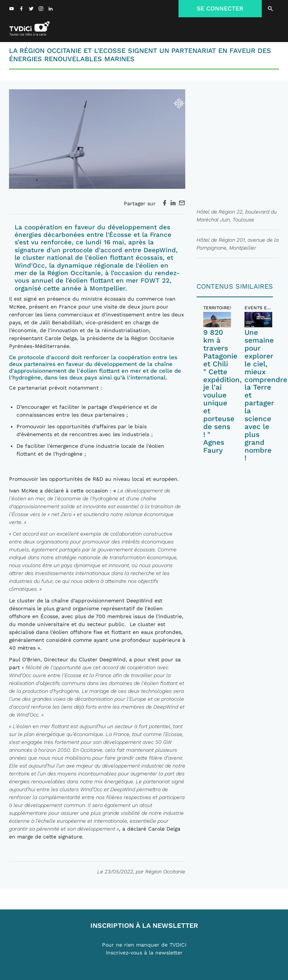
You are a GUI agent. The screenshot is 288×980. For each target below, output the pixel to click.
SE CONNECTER (220, 8)
